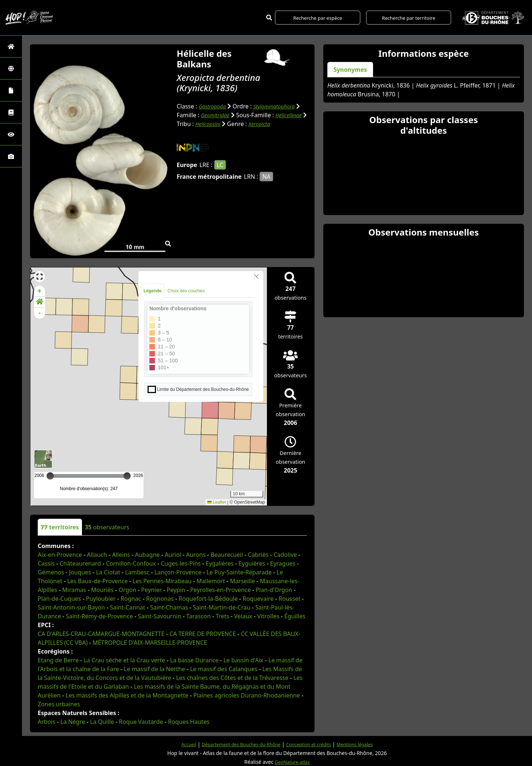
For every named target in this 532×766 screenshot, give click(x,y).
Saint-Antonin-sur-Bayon (71, 607)
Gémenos (51, 572)
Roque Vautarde (141, 722)
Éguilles (295, 616)
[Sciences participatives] (11, 134)
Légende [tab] (152, 291)
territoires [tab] (60, 527)
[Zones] (11, 68)
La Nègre (73, 722)
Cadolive (285, 555)
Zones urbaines (59, 704)
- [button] (40, 313)
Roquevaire (258, 599)
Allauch (97, 555)
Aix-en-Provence (60, 555)
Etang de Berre (58, 660)
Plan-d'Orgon (274, 590)
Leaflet (217, 502)
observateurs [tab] (107, 527)
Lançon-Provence (178, 572)
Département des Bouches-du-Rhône (237, 744)
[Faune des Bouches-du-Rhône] (11, 112)
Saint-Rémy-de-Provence (99, 616)
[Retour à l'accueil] (11, 46)
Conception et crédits (312, 744)
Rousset (290, 599)
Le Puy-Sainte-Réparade (239, 572)
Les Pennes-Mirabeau (162, 581)
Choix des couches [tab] (186, 291)
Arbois (46, 722)
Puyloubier (101, 599)
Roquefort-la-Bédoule (208, 599)
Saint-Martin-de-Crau (222, 607)
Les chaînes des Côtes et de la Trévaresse (232, 678)
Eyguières (252, 563)
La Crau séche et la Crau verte (124, 660)
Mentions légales (364, 744)
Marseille (242, 581)
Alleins (121, 555)
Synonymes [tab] (350, 70)
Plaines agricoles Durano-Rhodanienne (247, 695)
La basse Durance (194, 660)
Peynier (152, 590)
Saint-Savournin (159, 616)
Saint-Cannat (127, 607)
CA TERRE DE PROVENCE (203, 634)
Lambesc (137, 572)
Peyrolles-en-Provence (220, 590)
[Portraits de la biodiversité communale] (11, 90)
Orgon (127, 590)
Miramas (74, 590)
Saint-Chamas (169, 607)
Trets (222, 616)
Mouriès (103, 590)
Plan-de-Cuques (59, 599)
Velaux (243, 616)
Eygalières (220, 563)
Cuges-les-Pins (181, 563)
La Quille (102, 722)
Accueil (178, 744)
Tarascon (199, 616)
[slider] (127, 476)
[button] (40, 277)
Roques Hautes (189, 722)
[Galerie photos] (11, 156)
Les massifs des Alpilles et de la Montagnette (127, 695)
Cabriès (258, 555)
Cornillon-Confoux (131, 563)
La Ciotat (108, 572)
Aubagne (148, 555)
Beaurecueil (227, 555)
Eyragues (283, 563)
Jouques (80, 572)
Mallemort (211, 581)
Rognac (131, 599)
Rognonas (160, 599)
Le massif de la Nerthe (154, 669)
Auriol (173, 555)
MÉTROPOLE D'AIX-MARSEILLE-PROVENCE (150, 643)
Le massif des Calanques (224, 669)
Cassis (46, 563)
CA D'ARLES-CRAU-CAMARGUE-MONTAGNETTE (101, 634)
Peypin (176, 590)
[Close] (256, 277)
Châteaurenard (80, 563)
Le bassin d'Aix (243, 660)
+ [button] (40, 291)
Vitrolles (268, 616)
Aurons (196, 555)
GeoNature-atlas (292, 762)
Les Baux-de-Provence (97, 581)
